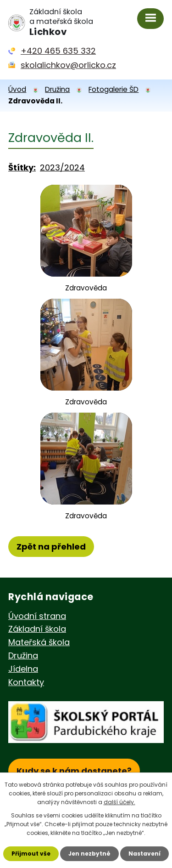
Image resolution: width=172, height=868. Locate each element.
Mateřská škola (39, 642)
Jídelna (23, 669)
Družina (57, 89)
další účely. (119, 802)
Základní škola (37, 629)
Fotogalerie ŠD (114, 89)
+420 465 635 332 (58, 51)
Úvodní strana (37, 616)
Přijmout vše (31, 854)
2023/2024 (62, 167)
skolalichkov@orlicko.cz (68, 65)
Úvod (17, 89)
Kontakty (26, 682)
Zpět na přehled (51, 547)
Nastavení (144, 854)
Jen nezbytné (89, 854)
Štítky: (22, 167)
